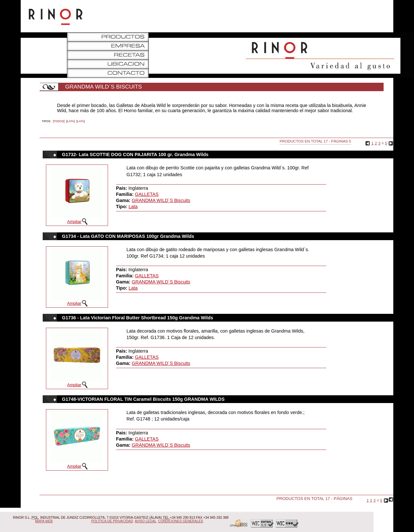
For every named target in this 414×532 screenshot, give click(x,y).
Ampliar (74, 222)
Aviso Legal (146, 521)
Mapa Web (44, 521)
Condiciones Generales (181, 521)
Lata (71, 121)
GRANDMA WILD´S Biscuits (161, 200)
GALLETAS (147, 194)
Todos (59, 121)
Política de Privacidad (112, 521)
